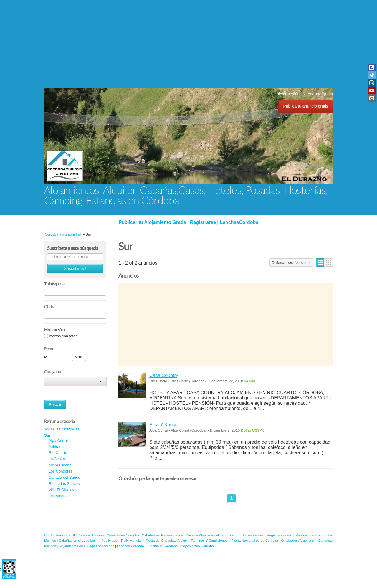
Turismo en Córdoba (162, 546)
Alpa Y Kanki (163, 425)
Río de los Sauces (64, 484)
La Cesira (57, 459)
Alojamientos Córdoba (197, 546)
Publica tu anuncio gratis (306, 106)
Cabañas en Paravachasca (162, 535)
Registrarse (203, 222)
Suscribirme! (75, 269)
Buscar (55, 405)
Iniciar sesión (288, 94)
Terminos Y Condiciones (209, 540)
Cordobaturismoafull (59, 535)
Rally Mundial (131, 540)
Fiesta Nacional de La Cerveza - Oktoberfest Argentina (273, 540)
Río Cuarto (58, 453)
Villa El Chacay (61, 490)
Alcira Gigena (60, 465)
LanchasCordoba (239, 222)
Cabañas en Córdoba (123, 535)
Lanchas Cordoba (130, 546)
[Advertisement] (188, 44)
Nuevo (300, 263)
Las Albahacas (61, 496)
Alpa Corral (58, 441)
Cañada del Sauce (64, 477)
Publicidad (109, 540)
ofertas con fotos (63, 336)
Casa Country (164, 375)
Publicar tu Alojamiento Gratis (152, 222)
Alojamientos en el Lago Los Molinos (86, 546)
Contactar (325, 540)
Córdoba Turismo (91, 535)
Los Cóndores (61, 471)
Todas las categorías (62, 429)
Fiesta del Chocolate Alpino (166, 540)
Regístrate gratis (318, 94)
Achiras (55, 447)
